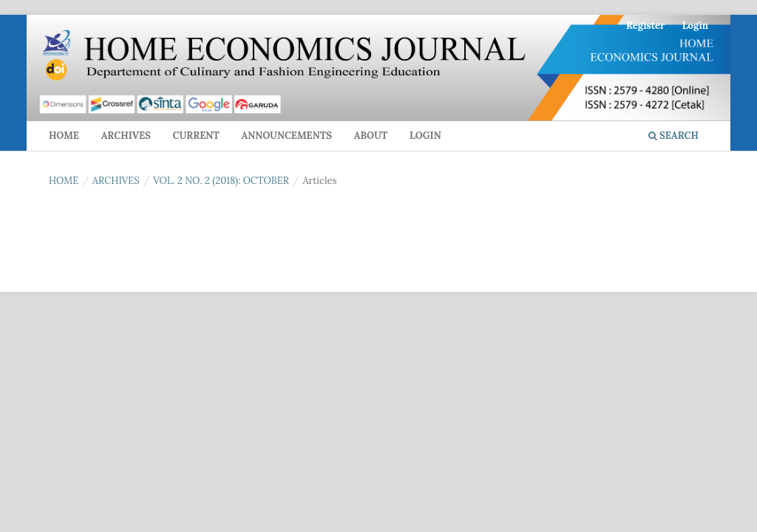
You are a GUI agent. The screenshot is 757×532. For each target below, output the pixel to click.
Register (645, 25)
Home (64, 136)
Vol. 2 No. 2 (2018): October (221, 181)
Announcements (286, 136)
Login (425, 136)
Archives (126, 136)
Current (196, 136)
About (371, 136)
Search (673, 136)
